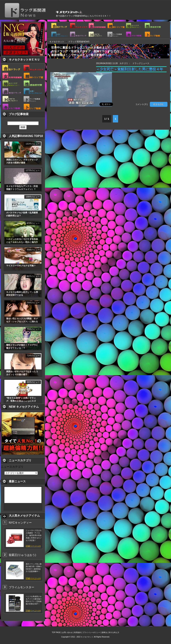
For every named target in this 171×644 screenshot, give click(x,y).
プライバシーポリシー (91, 632)
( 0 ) (146, 104)
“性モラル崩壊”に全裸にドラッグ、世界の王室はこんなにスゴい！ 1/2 (21, 400)
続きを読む (159, 104)
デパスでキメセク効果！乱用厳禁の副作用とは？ (22, 214)
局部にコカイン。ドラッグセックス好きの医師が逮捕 (22, 161)
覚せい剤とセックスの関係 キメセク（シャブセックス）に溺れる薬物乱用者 (22, 320)
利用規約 (78, 632)
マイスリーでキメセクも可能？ (21, 266)
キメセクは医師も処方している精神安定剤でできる (22, 294)
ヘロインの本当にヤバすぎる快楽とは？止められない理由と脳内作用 (22, 241)
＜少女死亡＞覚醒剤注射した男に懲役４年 (130, 69)
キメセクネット (57, 42)
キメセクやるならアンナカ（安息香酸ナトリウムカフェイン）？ (22, 188)
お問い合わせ (67, 632)
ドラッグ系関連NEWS (79, 42)
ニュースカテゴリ (12, 467)
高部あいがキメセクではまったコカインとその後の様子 (22, 373)
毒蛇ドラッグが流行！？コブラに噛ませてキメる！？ (22, 347)
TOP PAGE (56, 632)
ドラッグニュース (141, 63)
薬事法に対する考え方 (110, 632)
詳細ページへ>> (33, 546)
